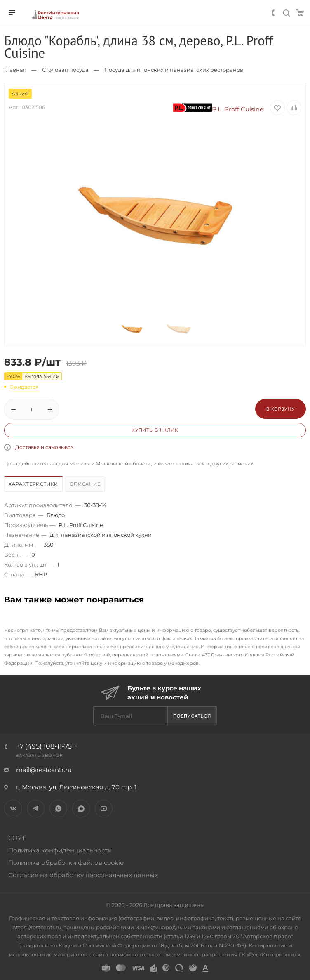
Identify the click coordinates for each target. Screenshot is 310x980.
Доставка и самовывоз (44, 447)
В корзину (281, 409)
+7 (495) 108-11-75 (44, 746)
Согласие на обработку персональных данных (83, 875)
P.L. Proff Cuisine (218, 109)
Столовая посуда (65, 70)
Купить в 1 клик (155, 430)
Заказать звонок (40, 755)
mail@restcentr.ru (44, 770)
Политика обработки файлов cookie (66, 863)
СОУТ (17, 838)
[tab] (34, 485)
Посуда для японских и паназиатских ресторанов (174, 70)
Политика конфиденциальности (60, 850)
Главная (15, 70)
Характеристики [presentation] (33, 484)
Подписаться (192, 716)
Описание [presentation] (85, 484)
